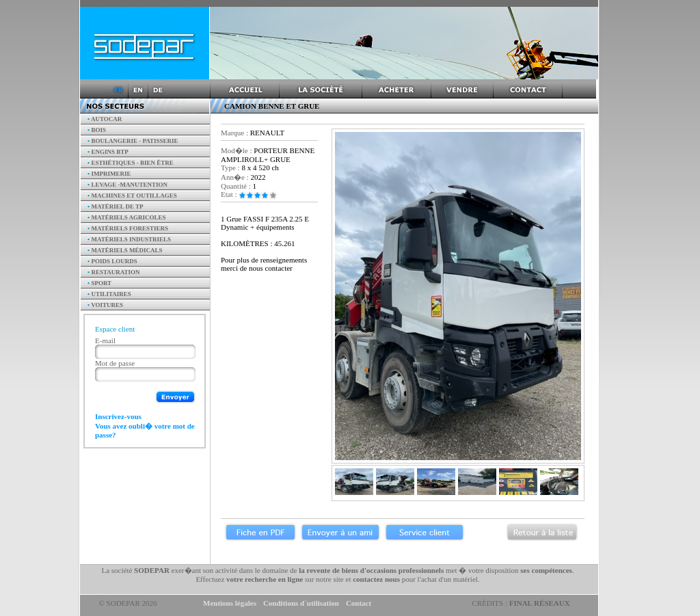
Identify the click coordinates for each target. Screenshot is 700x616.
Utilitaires (109, 294)
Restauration (114, 272)
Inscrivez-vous (118, 416)
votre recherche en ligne (265, 579)
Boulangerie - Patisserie (133, 141)
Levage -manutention (127, 185)
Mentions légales (230, 603)
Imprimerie (109, 174)
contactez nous (376, 579)
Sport (99, 283)
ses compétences (546, 570)
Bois (97, 130)
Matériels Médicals (125, 250)
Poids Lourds (112, 261)
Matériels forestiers (128, 228)
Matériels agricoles (127, 217)
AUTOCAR (105, 119)
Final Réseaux (540, 603)
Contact (359, 603)
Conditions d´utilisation (301, 603)
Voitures (105, 305)
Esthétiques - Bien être (131, 163)
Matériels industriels (129, 239)
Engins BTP (108, 152)
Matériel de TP (116, 206)
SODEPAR (152, 570)
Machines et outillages (132, 196)
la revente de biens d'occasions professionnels (371, 570)
